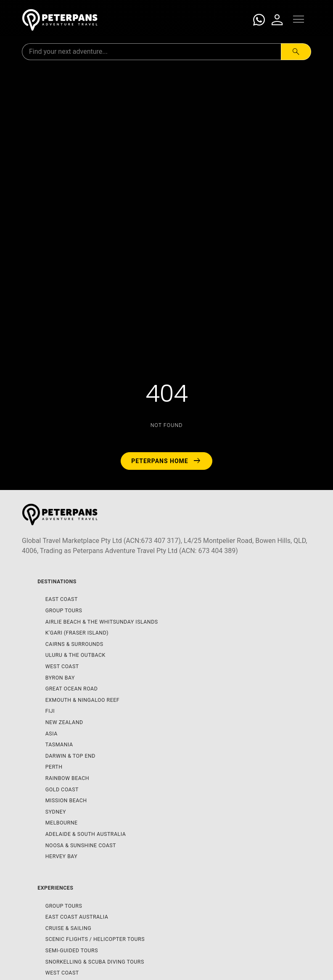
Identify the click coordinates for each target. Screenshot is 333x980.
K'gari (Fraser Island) (77, 633)
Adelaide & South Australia (86, 834)
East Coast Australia (77, 917)
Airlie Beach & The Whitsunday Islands (102, 622)
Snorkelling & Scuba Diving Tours (95, 962)
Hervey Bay (62, 856)
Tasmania (59, 744)
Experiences (55, 888)
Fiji (50, 711)
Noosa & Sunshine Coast (81, 845)
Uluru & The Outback (75, 655)
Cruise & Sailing (69, 928)
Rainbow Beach (67, 778)
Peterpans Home (166, 461)
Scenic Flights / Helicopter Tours (95, 939)
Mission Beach (66, 800)
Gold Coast (62, 789)
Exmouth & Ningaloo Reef (82, 700)
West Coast (62, 666)
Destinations (57, 581)
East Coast (62, 599)
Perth (54, 767)
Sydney (56, 812)
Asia (52, 734)
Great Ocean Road (72, 689)
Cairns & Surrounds (74, 644)
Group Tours (64, 610)
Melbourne (62, 823)
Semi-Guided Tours (72, 950)
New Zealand (64, 722)
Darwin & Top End (70, 756)
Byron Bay (60, 678)
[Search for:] (152, 52)
